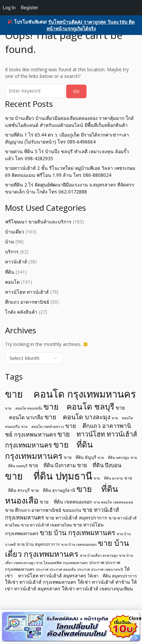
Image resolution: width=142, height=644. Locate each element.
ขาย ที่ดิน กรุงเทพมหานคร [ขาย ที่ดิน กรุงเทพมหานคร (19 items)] (49, 450)
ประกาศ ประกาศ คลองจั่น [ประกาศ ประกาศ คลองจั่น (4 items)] (56, 569)
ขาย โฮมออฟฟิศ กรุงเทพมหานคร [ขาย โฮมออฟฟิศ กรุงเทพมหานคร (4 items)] (62, 563)
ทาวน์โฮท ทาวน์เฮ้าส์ (27, 292)
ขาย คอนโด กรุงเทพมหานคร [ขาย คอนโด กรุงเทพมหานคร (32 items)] (70, 394)
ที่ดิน (10, 272)
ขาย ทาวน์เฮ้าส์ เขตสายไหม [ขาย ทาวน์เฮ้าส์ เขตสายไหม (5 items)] (46, 525)
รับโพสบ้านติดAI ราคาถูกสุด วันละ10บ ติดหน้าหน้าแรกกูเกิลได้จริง (91, 25)
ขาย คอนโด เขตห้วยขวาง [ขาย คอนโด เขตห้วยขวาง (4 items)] (42, 427)
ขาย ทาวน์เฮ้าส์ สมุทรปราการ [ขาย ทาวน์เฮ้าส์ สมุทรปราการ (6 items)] (76, 518)
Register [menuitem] (29, 8)
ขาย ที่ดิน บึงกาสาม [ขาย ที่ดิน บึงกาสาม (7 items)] (52, 465)
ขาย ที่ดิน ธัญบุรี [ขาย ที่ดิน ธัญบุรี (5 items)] (80, 457)
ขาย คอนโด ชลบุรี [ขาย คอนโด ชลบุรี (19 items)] (79, 406)
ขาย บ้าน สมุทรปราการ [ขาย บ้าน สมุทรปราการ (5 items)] (38, 544)
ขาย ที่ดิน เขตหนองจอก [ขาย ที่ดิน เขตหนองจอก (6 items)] (66, 502)
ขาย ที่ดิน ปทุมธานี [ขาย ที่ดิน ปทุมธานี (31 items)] (49, 476)
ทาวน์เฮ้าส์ (16, 262)
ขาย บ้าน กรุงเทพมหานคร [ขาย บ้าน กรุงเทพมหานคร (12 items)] (78, 533)
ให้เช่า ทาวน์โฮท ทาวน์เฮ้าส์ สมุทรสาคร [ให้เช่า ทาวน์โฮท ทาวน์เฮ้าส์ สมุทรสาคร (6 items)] (67, 572)
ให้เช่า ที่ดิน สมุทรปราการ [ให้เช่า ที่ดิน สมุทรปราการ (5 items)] (112, 576)
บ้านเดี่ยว (15, 232)
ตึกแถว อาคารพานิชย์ (27, 302)
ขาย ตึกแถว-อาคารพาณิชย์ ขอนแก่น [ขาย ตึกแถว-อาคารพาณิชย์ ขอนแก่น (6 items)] (43, 510)
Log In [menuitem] (9, 8)
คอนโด (12, 282)
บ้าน (10, 242)
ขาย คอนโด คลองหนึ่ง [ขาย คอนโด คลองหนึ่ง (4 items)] (24, 408)
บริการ (12, 252)
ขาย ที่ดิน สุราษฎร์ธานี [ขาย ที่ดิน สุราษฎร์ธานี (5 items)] (53, 490)
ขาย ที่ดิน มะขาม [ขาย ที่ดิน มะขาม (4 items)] (108, 478)
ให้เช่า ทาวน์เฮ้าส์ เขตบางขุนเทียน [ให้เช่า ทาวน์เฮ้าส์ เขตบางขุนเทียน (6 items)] (97, 589)
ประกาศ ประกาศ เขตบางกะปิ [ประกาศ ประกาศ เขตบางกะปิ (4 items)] (100, 569)
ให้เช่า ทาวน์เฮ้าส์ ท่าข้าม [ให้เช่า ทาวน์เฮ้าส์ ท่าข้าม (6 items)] (104, 582)
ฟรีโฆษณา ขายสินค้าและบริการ (38, 222)
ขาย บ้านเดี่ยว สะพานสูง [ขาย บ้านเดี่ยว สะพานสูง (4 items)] (99, 555)
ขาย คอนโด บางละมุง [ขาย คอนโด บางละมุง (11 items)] (77, 417)
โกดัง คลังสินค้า (21, 312)
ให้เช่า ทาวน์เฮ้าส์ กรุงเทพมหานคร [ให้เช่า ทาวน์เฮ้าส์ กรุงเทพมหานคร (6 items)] (41, 582)
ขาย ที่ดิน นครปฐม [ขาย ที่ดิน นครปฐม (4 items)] (113, 458)
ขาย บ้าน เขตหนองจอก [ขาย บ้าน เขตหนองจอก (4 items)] (79, 544)
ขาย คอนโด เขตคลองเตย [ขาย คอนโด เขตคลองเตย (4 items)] (113, 502)
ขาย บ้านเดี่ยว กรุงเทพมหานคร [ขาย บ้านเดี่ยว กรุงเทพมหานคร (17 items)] (67, 548)
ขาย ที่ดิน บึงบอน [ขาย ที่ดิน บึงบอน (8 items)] (99, 465)
